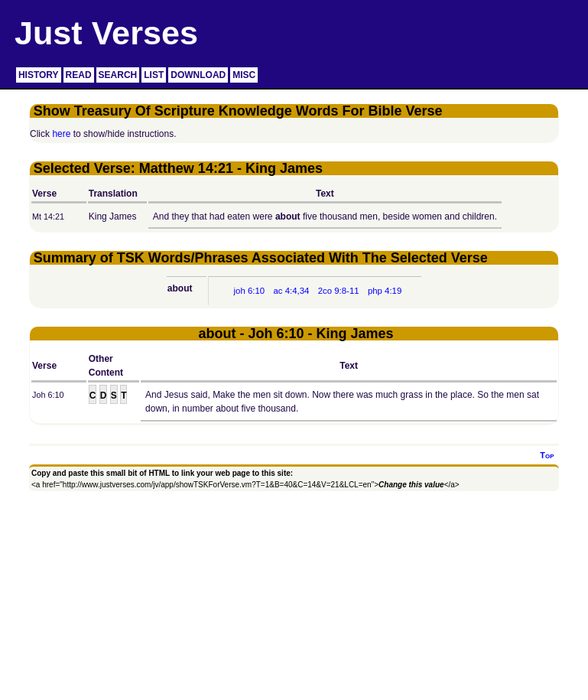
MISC (244, 75)
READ (79, 75)
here (61, 134)
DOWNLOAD (198, 75)
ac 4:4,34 (291, 291)
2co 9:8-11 (339, 291)
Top (547, 455)
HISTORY (39, 75)
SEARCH (118, 75)
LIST (154, 75)
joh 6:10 (250, 291)
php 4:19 (385, 291)
